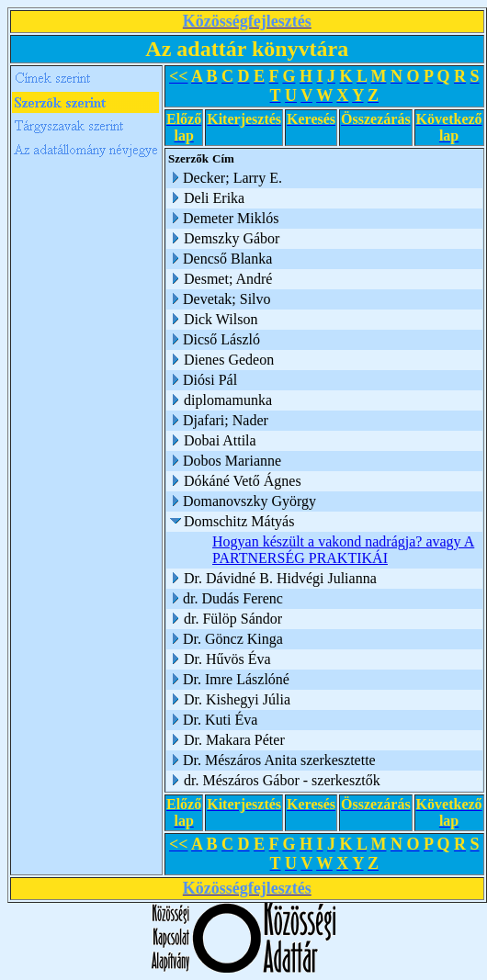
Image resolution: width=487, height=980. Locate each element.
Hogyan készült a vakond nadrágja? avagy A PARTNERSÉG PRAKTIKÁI (343, 550)
